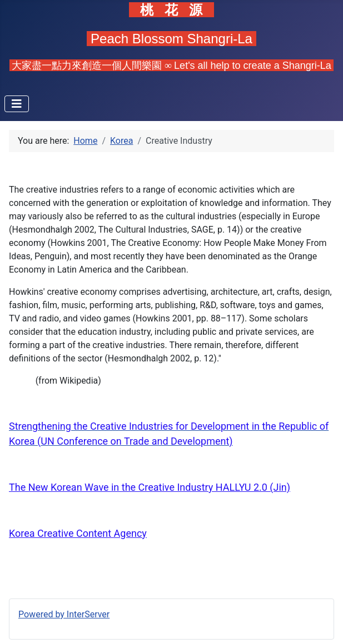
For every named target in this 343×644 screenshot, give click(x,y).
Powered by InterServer (64, 614)
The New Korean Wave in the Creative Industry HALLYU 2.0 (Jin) (150, 487)
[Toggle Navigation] (17, 104)
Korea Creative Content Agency (78, 533)
